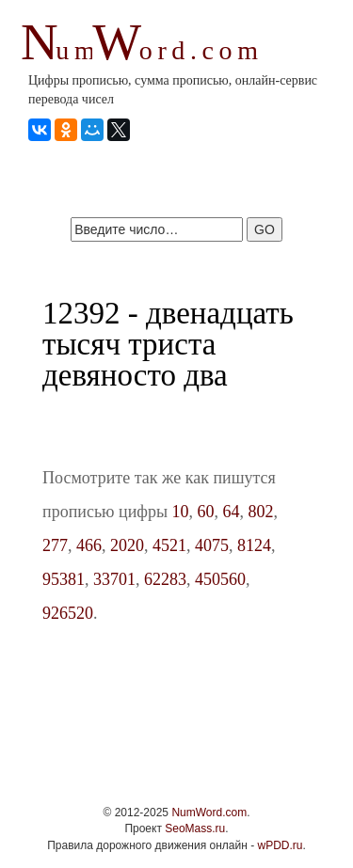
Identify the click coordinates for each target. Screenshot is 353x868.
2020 (127, 545)
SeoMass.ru (195, 829)
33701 (114, 579)
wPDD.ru (280, 845)
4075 (212, 545)
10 (181, 512)
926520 (68, 613)
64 (232, 512)
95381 (64, 579)
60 (206, 512)
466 (89, 545)
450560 (220, 579)
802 (261, 512)
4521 (169, 545)
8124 (254, 545)
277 (55, 545)
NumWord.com (209, 813)
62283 (165, 579)
